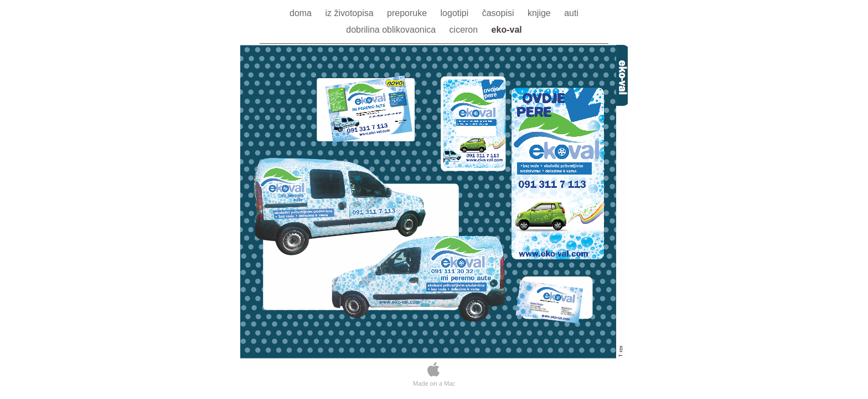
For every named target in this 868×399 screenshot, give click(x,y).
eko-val (507, 30)
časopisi (499, 13)
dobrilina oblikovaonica (392, 30)
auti (571, 13)
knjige (540, 13)
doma (302, 13)
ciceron (465, 30)
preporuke (408, 13)
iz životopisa (350, 13)
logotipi (456, 13)
